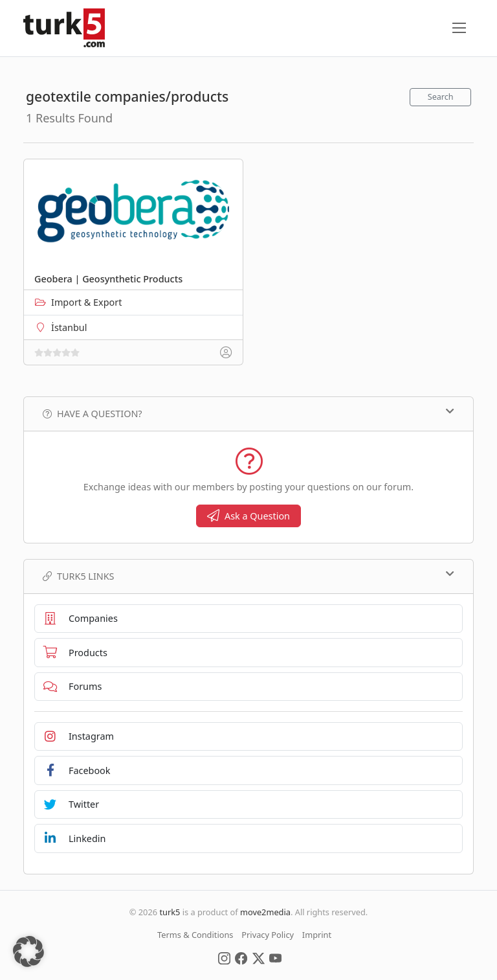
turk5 (170, 912)
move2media (265, 912)
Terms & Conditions (195, 935)
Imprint (317, 935)
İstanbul (69, 327)
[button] (28, 952)
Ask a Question (248, 516)
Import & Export (86, 302)
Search (441, 97)
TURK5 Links (248, 576)
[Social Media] (224, 957)
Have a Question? (248, 413)
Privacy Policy (268, 935)
